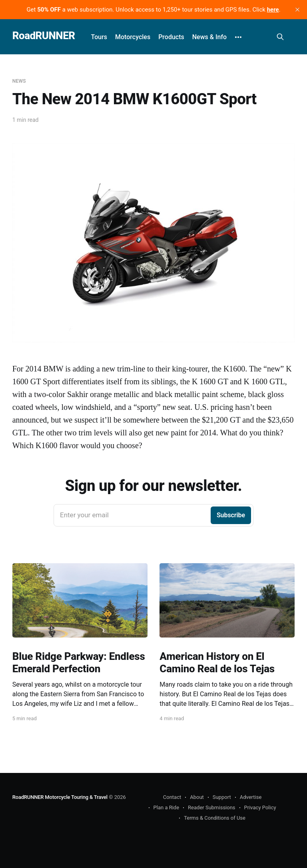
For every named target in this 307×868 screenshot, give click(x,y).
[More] (238, 37)
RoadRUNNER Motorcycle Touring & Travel (60, 797)
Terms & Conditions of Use (215, 818)
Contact (172, 797)
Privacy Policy (260, 807)
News (19, 81)
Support (222, 797)
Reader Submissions (211, 807)
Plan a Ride (166, 807)
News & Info (209, 37)
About (197, 797)
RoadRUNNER (44, 36)
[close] (297, 10)
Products (171, 37)
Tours (99, 37)
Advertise (251, 797)
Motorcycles (133, 37)
